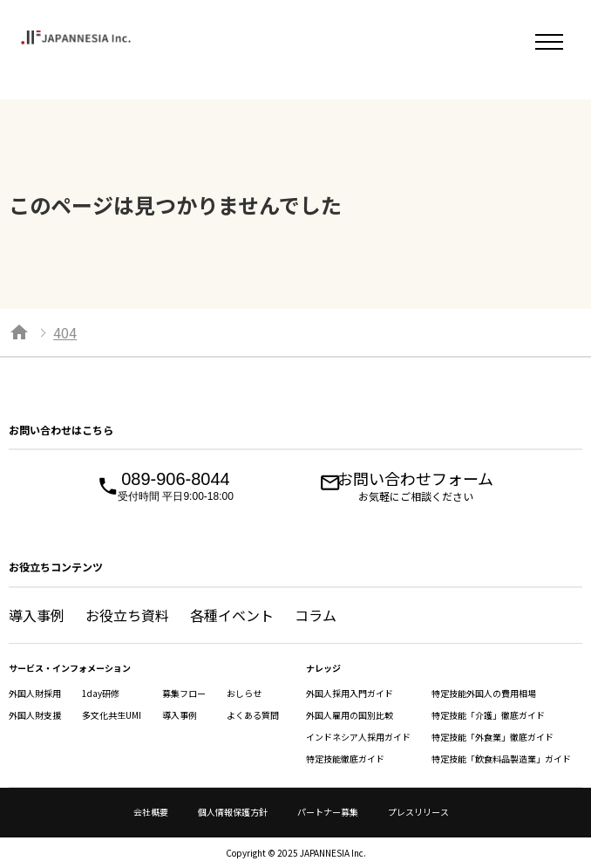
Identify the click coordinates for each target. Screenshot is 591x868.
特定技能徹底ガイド (345, 759)
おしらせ (244, 693)
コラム (316, 615)
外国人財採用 (35, 693)
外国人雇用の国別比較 (350, 715)
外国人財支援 (35, 715)
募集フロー (184, 693)
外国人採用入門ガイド (350, 693)
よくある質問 (253, 715)
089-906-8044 (176, 487)
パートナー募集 (328, 812)
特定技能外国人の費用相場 (484, 693)
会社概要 (151, 812)
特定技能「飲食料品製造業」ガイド (501, 759)
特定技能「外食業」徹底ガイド (492, 737)
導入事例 (37, 615)
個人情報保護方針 (233, 812)
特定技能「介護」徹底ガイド (488, 715)
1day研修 (101, 693)
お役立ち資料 (127, 615)
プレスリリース (418, 812)
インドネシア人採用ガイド (358, 737)
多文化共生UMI (112, 715)
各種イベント (232, 615)
